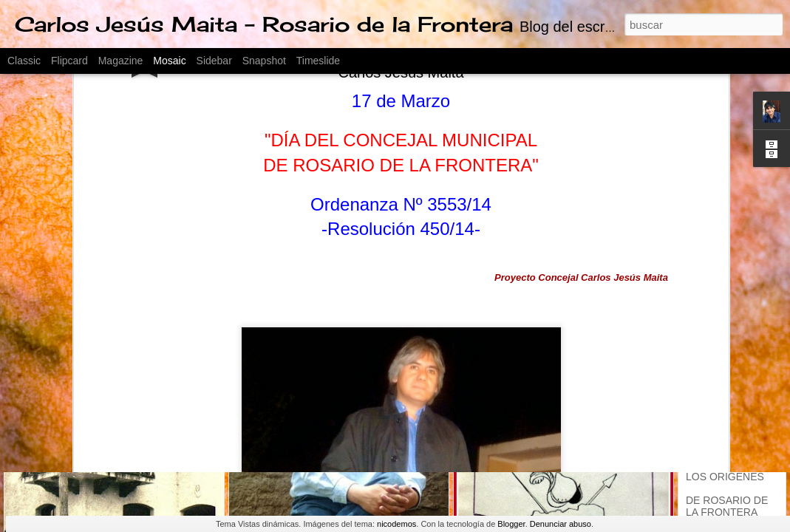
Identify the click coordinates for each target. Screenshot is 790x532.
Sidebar (214, 61)
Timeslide (318, 61)
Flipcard (69, 61)
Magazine (121, 61)
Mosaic (169, 61)
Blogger (511, 524)
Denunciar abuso (561, 524)
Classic (24, 61)
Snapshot (264, 61)
